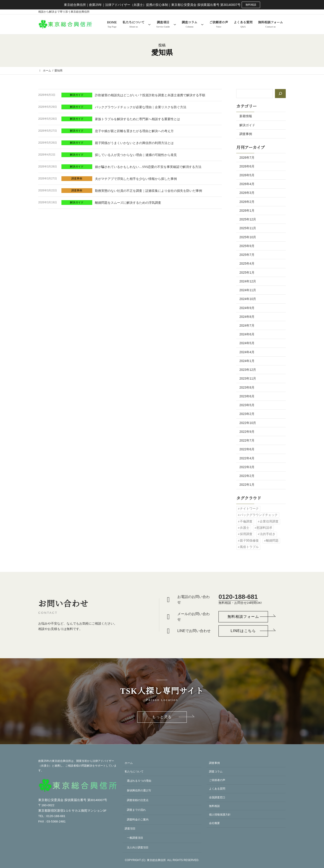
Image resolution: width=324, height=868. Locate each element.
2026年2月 (247, 202)
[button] (243, 617)
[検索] (280, 94)
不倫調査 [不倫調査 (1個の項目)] (246, 521)
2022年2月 (247, 476)
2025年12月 (248, 219)
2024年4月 (247, 352)
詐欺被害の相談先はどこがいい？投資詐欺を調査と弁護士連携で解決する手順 (150, 95)
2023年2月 (247, 414)
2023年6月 (247, 396)
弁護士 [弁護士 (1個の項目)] (245, 528)
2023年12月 (248, 370)
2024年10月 (248, 299)
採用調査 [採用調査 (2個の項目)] (246, 534)
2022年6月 (247, 449)
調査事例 (77, 179)
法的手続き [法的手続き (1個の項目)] (268, 534)
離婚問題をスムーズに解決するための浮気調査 (128, 203)
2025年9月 (247, 246)
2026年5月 (247, 175)
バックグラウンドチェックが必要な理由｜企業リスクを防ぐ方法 (141, 107)
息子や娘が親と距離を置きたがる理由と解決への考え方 (134, 131)
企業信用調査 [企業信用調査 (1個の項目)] (269, 521)
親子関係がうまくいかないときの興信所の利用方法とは (134, 143)
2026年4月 (247, 184)
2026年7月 (247, 158)
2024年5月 (247, 343)
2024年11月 (248, 290)
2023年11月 (248, 378)
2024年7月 (247, 325)
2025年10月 (248, 237)
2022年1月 (247, 485)
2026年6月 (247, 166)
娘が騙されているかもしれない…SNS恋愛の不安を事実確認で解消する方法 (148, 167)
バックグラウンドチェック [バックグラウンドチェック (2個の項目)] (259, 515)
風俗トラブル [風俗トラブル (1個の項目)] (249, 547)
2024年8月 (247, 317)
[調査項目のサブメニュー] (175, 24)
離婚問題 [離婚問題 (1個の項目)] (272, 541)
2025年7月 (247, 255)
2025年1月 (247, 273)
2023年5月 (247, 405)
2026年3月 (247, 193)
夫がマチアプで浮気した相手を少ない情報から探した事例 (136, 179)
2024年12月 (248, 281)
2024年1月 (247, 361)
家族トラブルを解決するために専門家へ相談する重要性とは (137, 119)
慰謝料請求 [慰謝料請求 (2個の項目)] (264, 528)
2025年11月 (248, 228)
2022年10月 (248, 423)
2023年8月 (247, 387)
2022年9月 (247, 432)
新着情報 (246, 116)
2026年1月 (247, 211)
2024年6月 (247, 334)
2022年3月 (247, 467)
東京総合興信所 (156, 860)
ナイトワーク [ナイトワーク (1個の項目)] (249, 509)
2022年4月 (247, 458)
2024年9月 (247, 308)
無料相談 (251, 5)
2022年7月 (247, 440)
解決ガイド (77, 95)
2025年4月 (247, 263)
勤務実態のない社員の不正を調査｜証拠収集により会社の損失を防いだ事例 (148, 191)
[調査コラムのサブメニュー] (202, 24)
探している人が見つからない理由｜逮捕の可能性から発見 (136, 155)
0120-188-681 (238, 597)
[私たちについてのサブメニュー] (149, 24)
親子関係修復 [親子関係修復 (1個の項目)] (249, 541)
